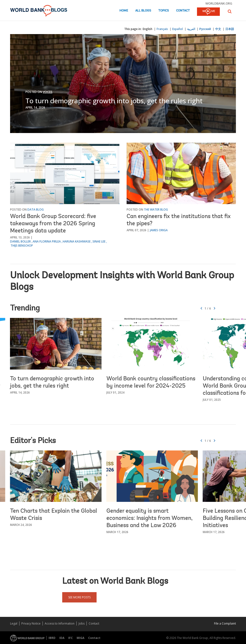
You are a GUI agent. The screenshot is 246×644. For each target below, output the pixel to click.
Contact (183, 11)
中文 (218, 29)
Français (162, 29)
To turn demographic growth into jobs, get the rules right (114, 101)
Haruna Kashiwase (77, 241)
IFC (71, 638)
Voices (48, 92)
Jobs (82, 623)
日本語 (230, 29)
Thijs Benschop (22, 246)
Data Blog (36, 210)
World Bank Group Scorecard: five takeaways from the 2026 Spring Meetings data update (53, 224)
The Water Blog (156, 210)
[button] (230, 11)
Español (178, 29)
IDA (62, 638)
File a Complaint (225, 623)
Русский (205, 29)
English (148, 29)
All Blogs (143, 11)
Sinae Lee (99, 241)
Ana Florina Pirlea (47, 241)
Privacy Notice (31, 623)
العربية (191, 29)
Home (124, 11)
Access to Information (60, 623)
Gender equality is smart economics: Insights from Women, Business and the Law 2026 (150, 518)
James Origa (159, 230)
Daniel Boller (20, 241)
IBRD (52, 638)
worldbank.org (219, 3)
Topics (164, 11)
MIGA (80, 638)
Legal (14, 623)
